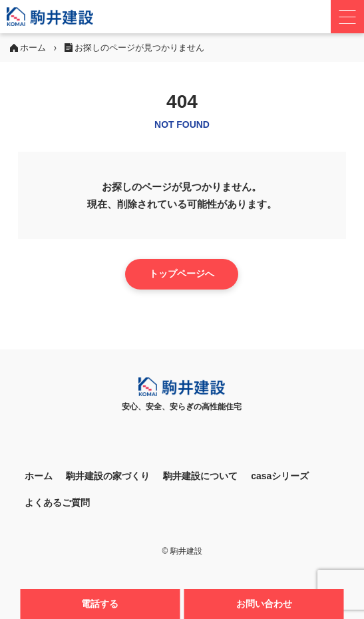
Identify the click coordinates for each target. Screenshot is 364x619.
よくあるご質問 (57, 503)
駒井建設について (200, 476)
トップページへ (182, 274)
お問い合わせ (264, 604)
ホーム (39, 476)
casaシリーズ (280, 476)
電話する (100, 604)
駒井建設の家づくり (108, 476)
